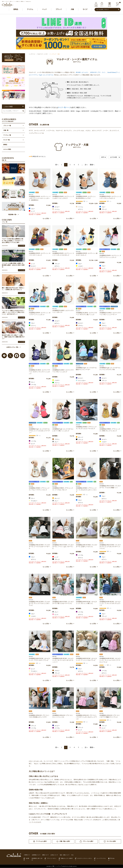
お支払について (54, 855)
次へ (86, 165)
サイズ (85, 9)
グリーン (32, 325)
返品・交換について (65, 855)
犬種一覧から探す (63, 841)
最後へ (92, 165)
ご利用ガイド (27, 855)
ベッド (44, 9)
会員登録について (36, 855)
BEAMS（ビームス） (82, 72)
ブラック (103, 209)
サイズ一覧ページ (64, 108)
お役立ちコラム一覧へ (13, 347)
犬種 (72, 9)
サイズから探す (110, 842)
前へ (57, 165)
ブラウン (80, 325)
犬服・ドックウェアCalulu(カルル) (60, 866)
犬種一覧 (6, 130)
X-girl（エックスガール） (46, 75)
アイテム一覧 (7, 135)
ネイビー (56, 207)
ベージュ (56, 209)
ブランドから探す (87, 842)
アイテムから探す (40, 841)
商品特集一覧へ (14, 215)
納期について (45, 855)
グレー (32, 382)
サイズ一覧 (6, 140)
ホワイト (80, 209)
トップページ (32, 54)
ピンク (32, 444)
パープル (32, 384)
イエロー (80, 266)
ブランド (59, 9)
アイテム (30, 9)
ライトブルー (81, 381)
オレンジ (80, 437)
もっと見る (47, 219)
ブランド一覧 (7, 126)
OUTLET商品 (7, 149)
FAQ (72, 855)
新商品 (16, 9)
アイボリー (33, 501)
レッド (32, 211)
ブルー (32, 209)
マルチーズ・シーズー (43, 54)
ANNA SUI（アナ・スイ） (98, 72)
